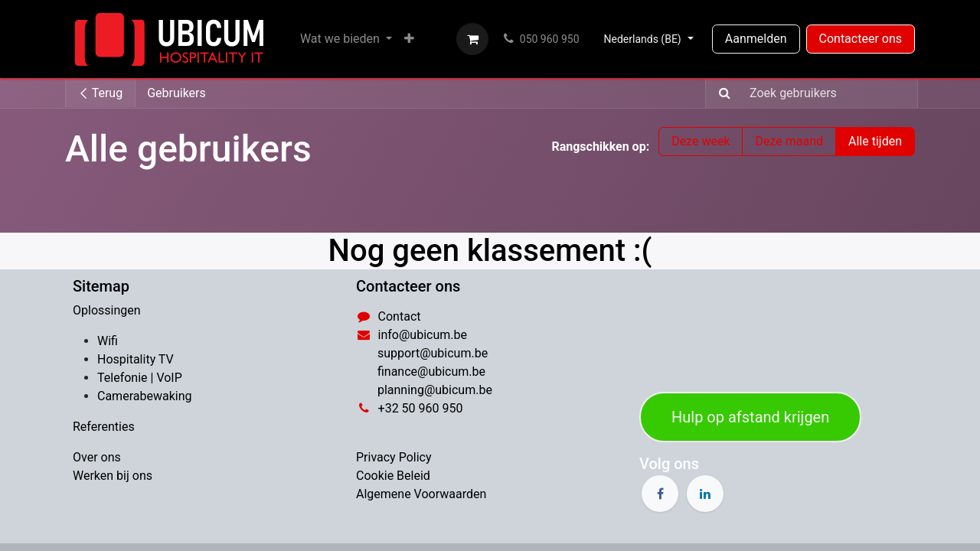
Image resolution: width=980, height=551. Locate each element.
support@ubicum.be (433, 353)
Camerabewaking (144, 396)
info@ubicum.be (423, 335)
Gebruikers (176, 93)
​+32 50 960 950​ (421, 408)
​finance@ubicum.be (431, 372)
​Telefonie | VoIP (140, 378)
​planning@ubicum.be (435, 390)
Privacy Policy (394, 457)
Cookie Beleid (393, 476)
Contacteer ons (861, 39)
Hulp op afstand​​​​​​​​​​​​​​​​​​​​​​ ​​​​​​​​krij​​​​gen (750, 417)
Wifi (108, 341)
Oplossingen (107, 310)
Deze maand (789, 141)
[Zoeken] (720, 93)
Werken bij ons (113, 476)
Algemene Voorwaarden (421, 494)
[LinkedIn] (705, 494)
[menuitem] (346, 39)
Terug (100, 93)
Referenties (104, 427)
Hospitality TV (136, 359)
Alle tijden (875, 141)
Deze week (701, 141)
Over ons (97, 457)
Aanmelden (756, 39)
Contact (400, 316)
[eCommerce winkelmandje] (472, 39)
